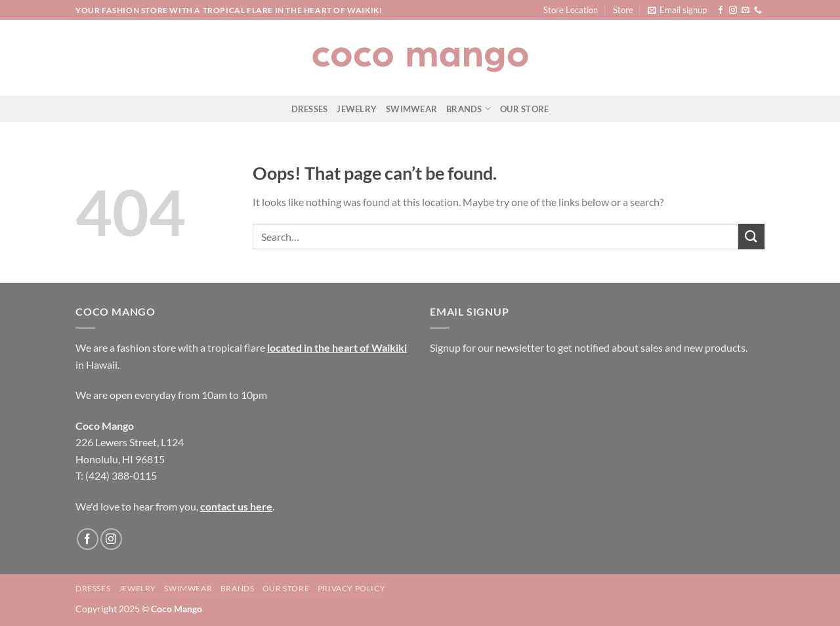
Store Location (571, 10)
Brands (469, 109)
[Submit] (751, 237)
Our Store (524, 109)
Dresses (310, 109)
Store (623, 10)
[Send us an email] (745, 10)
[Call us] (758, 10)
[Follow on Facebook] (721, 10)
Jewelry (357, 109)
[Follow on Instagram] (733, 10)
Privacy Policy (352, 588)
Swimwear (411, 109)
